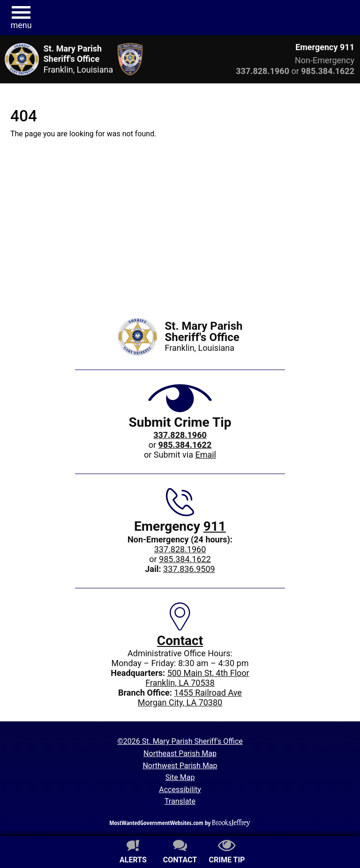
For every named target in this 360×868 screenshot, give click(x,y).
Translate (180, 801)
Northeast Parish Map (180, 753)
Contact (180, 641)
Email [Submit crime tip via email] (206, 455)
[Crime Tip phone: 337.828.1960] (180, 435)
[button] (21, 18)
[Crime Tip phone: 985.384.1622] (185, 445)
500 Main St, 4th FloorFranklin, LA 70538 (197, 678)
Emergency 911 (325, 47)
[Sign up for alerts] (133, 853)
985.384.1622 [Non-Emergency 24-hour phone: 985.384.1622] (185, 559)
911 (215, 526)
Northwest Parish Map (180, 766)
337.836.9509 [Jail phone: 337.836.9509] (189, 569)
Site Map (180, 777)
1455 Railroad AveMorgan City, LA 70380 (190, 697)
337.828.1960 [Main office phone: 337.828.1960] (180, 549)
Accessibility (180, 790)
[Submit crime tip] (227, 853)
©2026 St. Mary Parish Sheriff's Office (180, 741)
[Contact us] (180, 853)
